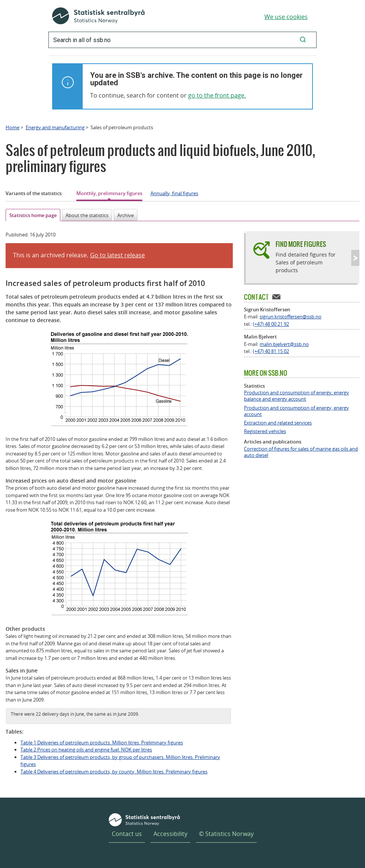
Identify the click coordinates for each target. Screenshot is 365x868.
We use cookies (286, 17)
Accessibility (170, 834)
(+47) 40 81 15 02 (271, 351)
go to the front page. (217, 95)
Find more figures (301, 244)
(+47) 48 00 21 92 (271, 324)
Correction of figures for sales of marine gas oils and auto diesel (301, 452)
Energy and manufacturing (55, 127)
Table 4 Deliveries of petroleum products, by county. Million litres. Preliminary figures (114, 772)
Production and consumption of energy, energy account (296, 411)
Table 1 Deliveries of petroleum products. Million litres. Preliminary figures (102, 743)
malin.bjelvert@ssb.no (284, 344)
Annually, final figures (174, 193)
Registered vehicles (265, 431)
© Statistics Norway (226, 834)
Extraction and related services (278, 423)
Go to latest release (118, 255)
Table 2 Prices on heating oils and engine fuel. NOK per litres (86, 750)
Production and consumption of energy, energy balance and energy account (296, 396)
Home (12, 127)
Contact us (127, 834)
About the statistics (87, 215)
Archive (126, 215)
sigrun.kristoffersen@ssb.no (291, 317)
